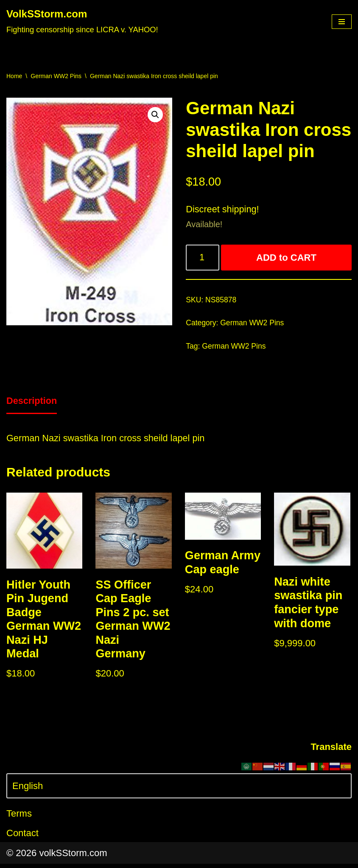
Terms (19, 818)
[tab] (32, 403)
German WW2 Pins (56, 76)
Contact (22, 837)
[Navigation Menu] (342, 22)
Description (32, 403)
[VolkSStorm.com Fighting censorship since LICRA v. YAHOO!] (82, 22)
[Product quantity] (203, 258)
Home (14, 76)
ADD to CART (287, 258)
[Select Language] (179, 790)
